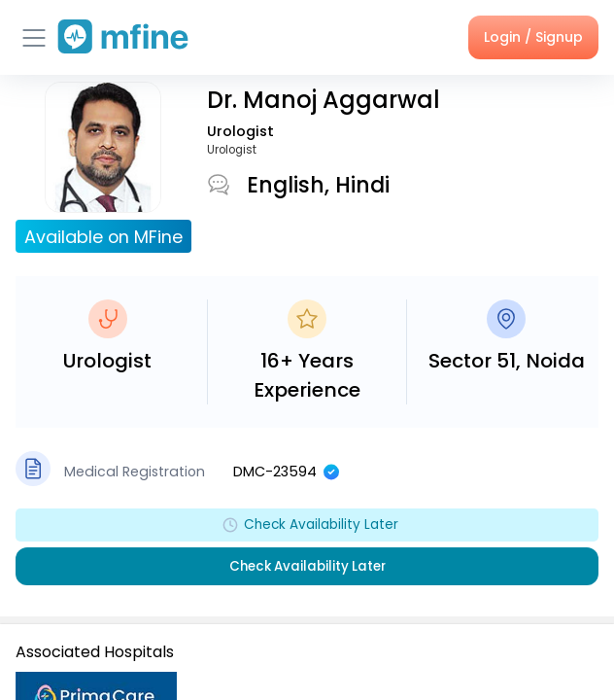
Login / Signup (533, 37)
